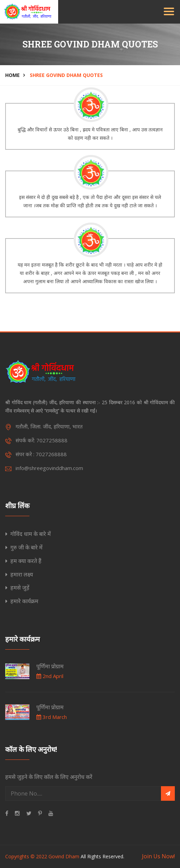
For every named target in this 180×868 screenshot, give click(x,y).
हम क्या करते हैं (26, 561)
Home (12, 75)
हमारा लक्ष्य (22, 574)
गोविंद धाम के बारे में (31, 534)
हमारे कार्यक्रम (24, 601)
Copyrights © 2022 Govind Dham (42, 856)
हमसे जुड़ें (20, 588)
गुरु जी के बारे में (26, 547)
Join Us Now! (158, 856)
